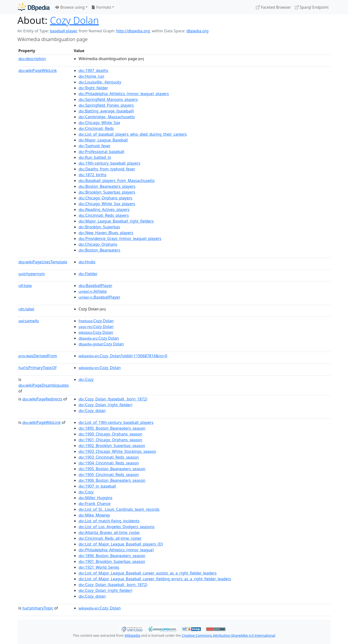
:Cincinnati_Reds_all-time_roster (110, 538)
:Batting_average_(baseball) (106, 111)
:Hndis (87, 262)
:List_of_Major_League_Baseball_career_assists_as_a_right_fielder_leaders (148, 573)
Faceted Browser (273, 7)
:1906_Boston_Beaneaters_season (112, 480)
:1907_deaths (93, 70)
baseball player (63, 31)
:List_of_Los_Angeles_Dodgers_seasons (116, 527)
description (32, 59)
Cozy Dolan (74, 20)
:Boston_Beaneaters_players (107, 186)
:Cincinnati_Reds (96, 128)
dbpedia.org (197, 31)
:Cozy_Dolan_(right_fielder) (105, 405)
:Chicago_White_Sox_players (107, 204)
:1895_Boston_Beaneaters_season (112, 428)
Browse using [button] (70, 7)
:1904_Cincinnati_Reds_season (109, 463)
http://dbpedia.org (133, 31)
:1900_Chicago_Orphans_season (110, 434)
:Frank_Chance (94, 504)
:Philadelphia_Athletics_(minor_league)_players (124, 94)
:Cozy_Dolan (100, 368)
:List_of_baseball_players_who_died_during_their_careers (133, 134)
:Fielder (88, 274)
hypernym (32, 274)
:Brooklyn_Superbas (99, 227)
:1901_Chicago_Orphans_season (110, 440)
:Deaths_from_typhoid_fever (107, 169)
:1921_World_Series (99, 567)
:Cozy (86, 379)
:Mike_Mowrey (94, 515)
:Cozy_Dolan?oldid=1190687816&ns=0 (123, 356)
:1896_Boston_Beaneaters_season (112, 556)
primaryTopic (38, 608)
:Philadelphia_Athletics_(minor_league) (116, 550)
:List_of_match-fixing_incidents (109, 521)
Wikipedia (132, 635)
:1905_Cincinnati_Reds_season (109, 475)
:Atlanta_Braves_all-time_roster (109, 532)
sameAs (29, 321)
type (25, 286)
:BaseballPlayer (95, 286)
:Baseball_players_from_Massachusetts (117, 181)
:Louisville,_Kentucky (100, 82)
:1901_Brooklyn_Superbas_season (112, 561)
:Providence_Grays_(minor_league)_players (120, 238)
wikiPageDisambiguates (44, 385)
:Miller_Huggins (95, 498)
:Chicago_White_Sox (99, 123)
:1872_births (93, 175)
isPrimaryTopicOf (37, 368)
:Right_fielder (93, 88)
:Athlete (93, 291)
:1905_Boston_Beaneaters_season (112, 469)
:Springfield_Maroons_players (108, 99)
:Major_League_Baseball (103, 140)
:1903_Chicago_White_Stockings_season (117, 451)
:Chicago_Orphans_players (105, 198)
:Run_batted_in (95, 157)
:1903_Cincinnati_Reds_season (109, 457)
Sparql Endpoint (312, 7)
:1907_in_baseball (97, 486)
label (26, 309)
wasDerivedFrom (38, 356)
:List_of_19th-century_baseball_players (116, 422)
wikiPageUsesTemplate (43, 262)
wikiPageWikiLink (38, 70)
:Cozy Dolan (96, 321)
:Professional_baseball (101, 152)
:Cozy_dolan (92, 411)
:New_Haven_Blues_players (106, 233)
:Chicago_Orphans (98, 244)
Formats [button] (101, 7)
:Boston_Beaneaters (99, 250)
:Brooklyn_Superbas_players (107, 192)
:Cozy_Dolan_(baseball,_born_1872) (113, 399)
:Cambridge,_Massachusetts (107, 117)
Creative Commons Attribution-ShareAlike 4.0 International (228, 635)
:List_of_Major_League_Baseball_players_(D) (121, 544)
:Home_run (91, 76)
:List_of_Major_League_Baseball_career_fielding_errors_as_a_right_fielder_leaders (155, 579)
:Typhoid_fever (95, 146)
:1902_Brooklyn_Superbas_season (112, 446)
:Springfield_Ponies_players (106, 105)
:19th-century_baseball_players (109, 163)
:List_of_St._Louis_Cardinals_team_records (119, 509)
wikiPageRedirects (42, 399)
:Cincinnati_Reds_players (104, 215)
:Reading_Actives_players (104, 210)
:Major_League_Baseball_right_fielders (116, 221)
